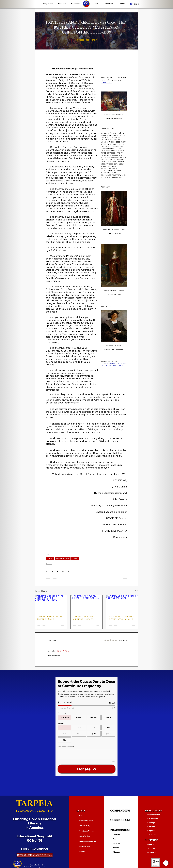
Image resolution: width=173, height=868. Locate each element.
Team (81, 815)
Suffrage (151, 823)
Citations (151, 827)
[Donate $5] (86, 769)
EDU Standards (154, 815)
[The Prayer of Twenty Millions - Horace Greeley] (87, 604)
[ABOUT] (86, 811)
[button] (48, 4)
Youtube (82, 852)
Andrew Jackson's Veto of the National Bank (121, 618)
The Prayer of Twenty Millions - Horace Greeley (85, 618)
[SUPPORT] (156, 840)
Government (153, 819)
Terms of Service (86, 821)
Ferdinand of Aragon (63, 558)
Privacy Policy (84, 826)
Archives (49, 564)
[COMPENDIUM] (121, 811)
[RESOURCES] (156, 811)
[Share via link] (63, 571)
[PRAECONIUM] (121, 830)
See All (136, 591)
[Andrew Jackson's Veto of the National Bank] (122, 604)
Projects (151, 831)
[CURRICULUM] (121, 820)
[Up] (166, 863)
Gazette (117, 843)
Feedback (152, 852)
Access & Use (84, 846)
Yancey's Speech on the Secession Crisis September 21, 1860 (50, 618)
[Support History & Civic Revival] (35, 855)
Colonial (50, 558)
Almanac (117, 852)
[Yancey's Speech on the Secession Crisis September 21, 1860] (51, 604)
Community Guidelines (88, 841)
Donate (150, 844)
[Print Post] (68, 571)
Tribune (116, 848)
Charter (75, 558)
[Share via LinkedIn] (58, 571)
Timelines (151, 835)
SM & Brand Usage (86, 831)
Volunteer (151, 848)
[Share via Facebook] (47, 571)
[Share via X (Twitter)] (52, 571)
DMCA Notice (84, 836)
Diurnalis (117, 834)
